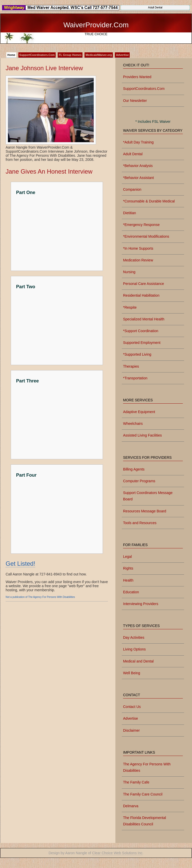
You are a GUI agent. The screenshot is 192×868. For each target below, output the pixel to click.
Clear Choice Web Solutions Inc (117, 853)
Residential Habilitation (141, 295)
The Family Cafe (136, 782)
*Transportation (135, 378)
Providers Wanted (137, 77)
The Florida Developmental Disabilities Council (145, 821)
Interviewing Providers (141, 604)
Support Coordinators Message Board (148, 496)
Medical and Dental (138, 661)
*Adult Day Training (138, 142)
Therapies (131, 366)
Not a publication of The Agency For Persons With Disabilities (40, 597)
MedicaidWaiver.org (99, 55)
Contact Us (132, 707)
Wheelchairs (133, 424)
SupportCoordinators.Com (37, 55)
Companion (132, 189)
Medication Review (138, 260)
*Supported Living (137, 354)
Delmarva (131, 806)
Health (128, 580)
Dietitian (130, 213)
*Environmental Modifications (146, 236)
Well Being (132, 673)
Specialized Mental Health (144, 319)
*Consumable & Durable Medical (149, 201)
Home (11, 55)
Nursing (129, 272)
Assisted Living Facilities (142, 435)
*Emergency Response (141, 225)
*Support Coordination (141, 331)
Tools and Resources (140, 523)
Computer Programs (139, 481)
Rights (128, 568)
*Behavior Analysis (138, 166)
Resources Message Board (145, 511)
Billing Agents (134, 469)
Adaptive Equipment (139, 412)
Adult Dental (133, 154)
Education (131, 592)
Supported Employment (142, 343)
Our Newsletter (135, 101)
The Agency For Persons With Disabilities (147, 767)
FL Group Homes (70, 55)
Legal (127, 557)
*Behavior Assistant (139, 178)
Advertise (122, 55)
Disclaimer (131, 730)
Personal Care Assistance (143, 284)
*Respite (130, 307)
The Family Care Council (143, 794)
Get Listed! (20, 564)
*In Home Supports (138, 248)
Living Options (134, 649)
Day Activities (134, 637)
